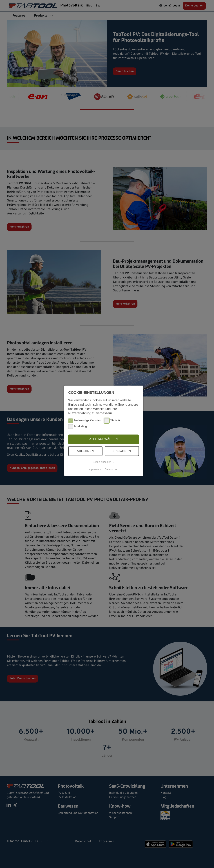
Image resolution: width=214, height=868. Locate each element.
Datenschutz (112, 469)
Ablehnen (85, 451)
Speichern (122, 451)
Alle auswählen (104, 439)
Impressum (95, 469)
